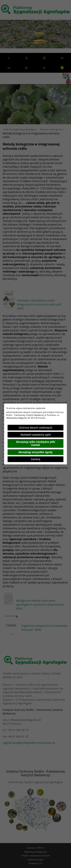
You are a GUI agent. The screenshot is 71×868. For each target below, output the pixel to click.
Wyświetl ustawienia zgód (35, 435)
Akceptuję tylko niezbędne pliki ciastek (36, 443)
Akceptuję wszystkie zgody (35, 452)
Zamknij (35, 459)
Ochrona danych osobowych (35, 428)
